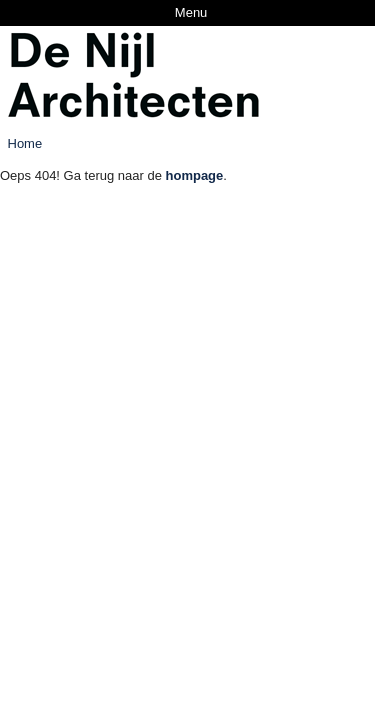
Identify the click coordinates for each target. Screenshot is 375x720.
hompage (195, 175)
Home (25, 143)
